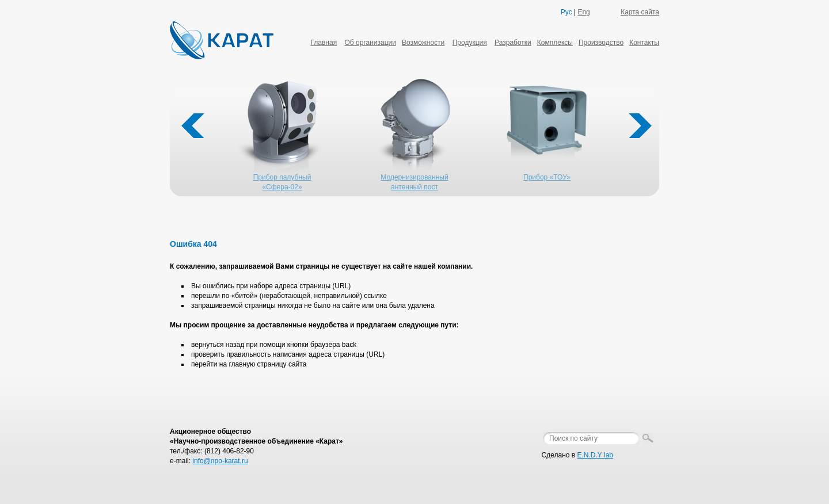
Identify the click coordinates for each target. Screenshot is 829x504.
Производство (601, 43)
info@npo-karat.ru (220, 461)
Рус (566, 12)
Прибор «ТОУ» (547, 177)
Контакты (644, 43)
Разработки (513, 43)
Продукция (470, 43)
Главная (324, 43)
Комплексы (555, 43)
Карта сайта (640, 12)
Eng (583, 12)
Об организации (370, 43)
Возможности (423, 43)
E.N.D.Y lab (595, 455)
